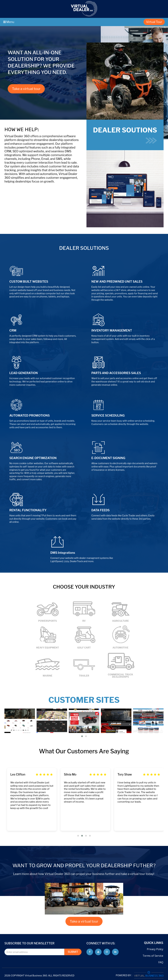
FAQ (161, 962)
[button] (82, 736)
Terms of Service (153, 956)
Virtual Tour (154, 22)
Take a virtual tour (26, 89)
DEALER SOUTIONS (125, 135)
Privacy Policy (155, 949)
